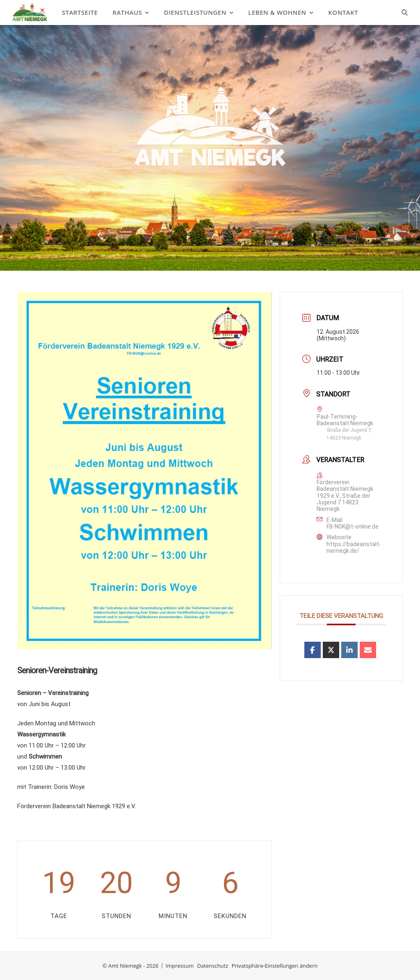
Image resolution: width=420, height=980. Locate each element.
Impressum (180, 966)
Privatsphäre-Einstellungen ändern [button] (275, 966)
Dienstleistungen (195, 12)
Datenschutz (213, 966)
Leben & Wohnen (277, 12)
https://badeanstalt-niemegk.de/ (354, 547)
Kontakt (343, 12)
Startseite (80, 12)
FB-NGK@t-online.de (353, 526)
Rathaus (127, 12)
